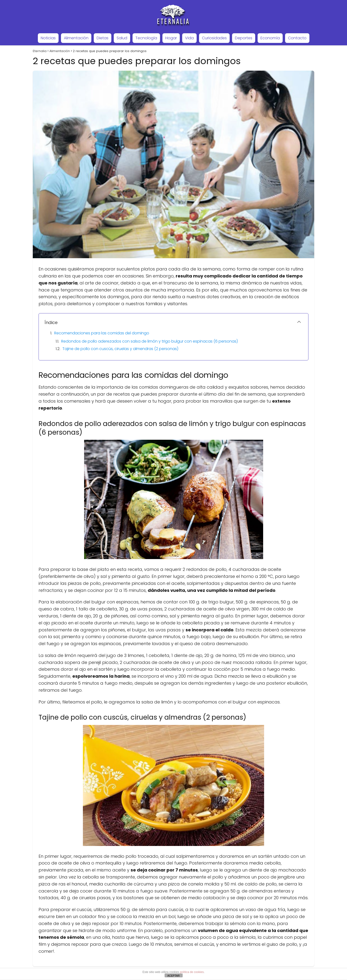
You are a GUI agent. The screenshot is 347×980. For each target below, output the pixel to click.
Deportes (244, 38)
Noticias (48, 38)
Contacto (297, 38)
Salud (122, 38)
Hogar (171, 38)
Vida (189, 38)
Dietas (103, 38)
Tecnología (146, 38)
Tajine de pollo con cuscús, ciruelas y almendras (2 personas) (120, 349)
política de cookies (192, 972)
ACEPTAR (173, 976)
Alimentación (76, 38)
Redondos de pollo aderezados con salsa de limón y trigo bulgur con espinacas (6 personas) (150, 341)
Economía (270, 38)
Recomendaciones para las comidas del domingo (102, 333)
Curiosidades (214, 38)
